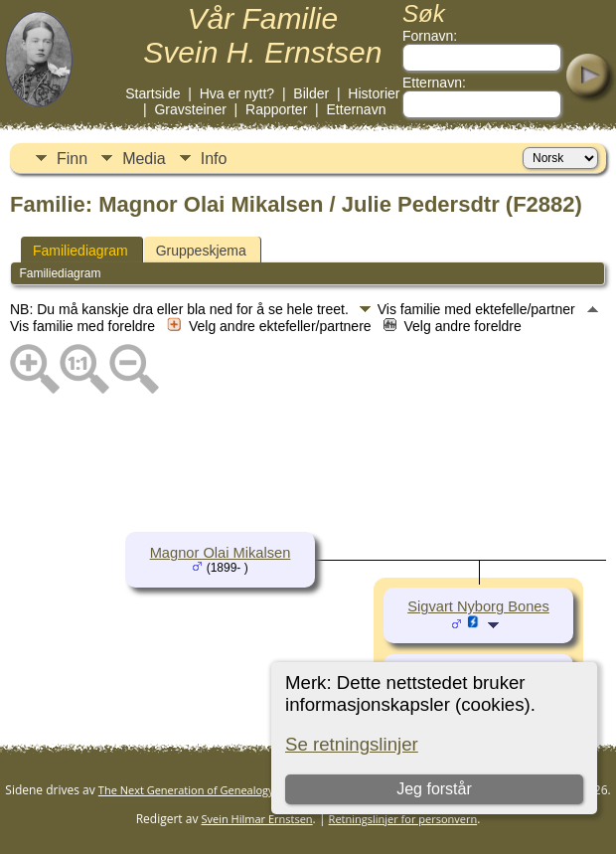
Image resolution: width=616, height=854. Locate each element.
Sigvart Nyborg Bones (478, 606)
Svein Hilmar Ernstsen (257, 819)
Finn (72, 159)
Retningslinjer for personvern (403, 819)
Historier (374, 93)
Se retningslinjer (352, 744)
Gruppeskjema (201, 251)
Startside (153, 93)
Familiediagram (80, 251)
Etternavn (357, 109)
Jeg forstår (435, 789)
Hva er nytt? (237, 93)
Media (144, 159)
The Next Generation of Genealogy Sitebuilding (218, 790)
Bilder (311, 93)
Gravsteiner (190, 109)
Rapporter (276, 109)
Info (214, 159)
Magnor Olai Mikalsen (221, 553)
